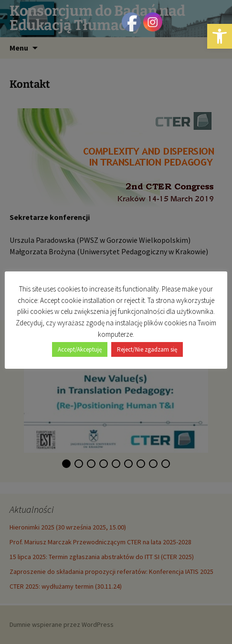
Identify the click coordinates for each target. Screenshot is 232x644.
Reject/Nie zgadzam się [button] (147, 349)
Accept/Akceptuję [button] (80, 349)
